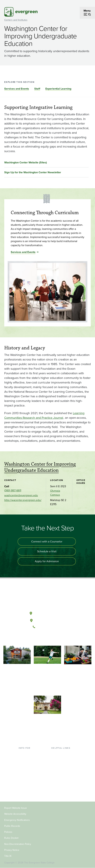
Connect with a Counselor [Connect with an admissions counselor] (47, 541)
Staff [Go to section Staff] (37, 89)
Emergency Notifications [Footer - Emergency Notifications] (17, 820)
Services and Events (23, 252)
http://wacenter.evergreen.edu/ (23, 500)
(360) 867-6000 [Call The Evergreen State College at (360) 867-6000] (47, 627)
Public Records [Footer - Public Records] (12, 826)
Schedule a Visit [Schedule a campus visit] (47, 551)
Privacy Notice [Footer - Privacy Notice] (12, 850)
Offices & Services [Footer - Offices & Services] (62, 764)
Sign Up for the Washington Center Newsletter (33, 172)
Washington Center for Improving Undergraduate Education (40, 467)
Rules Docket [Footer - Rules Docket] (11, 838)
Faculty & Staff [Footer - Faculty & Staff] (27, 781)
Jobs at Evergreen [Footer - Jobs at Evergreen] (62, 786)
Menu (87, 11)
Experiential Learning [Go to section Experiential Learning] (58, 89)
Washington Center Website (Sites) (26, 162)
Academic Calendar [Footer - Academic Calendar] (63, 775)
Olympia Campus (55, 493)
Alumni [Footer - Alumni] (23, 792)
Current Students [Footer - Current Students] (29, 753)
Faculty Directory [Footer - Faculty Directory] (61, 759)
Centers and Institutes (16, 20)
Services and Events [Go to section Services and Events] (17, 89)
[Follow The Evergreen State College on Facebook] (37, 638)
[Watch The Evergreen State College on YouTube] (44, 638)
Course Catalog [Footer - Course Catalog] (60, 770)
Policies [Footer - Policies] (8, 832)
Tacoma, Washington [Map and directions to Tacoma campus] (47, 620)
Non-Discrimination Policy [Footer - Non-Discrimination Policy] (18, 844)
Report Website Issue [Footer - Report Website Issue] (16, 808)
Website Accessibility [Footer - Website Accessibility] (15, 814)
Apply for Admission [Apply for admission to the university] (47, 561)
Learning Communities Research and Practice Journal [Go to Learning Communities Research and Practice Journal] (44, 415)
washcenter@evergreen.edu (21, 495)
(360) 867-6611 (13, 490)
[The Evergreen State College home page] (47, 597)
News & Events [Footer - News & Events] (60, 781)
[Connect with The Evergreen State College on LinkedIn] (58, 638)
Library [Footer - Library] (55, 753)
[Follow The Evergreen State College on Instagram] (51, 638)
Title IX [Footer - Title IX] (8, 856)
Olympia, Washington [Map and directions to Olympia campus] (47, 613)
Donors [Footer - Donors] (23, 786)
